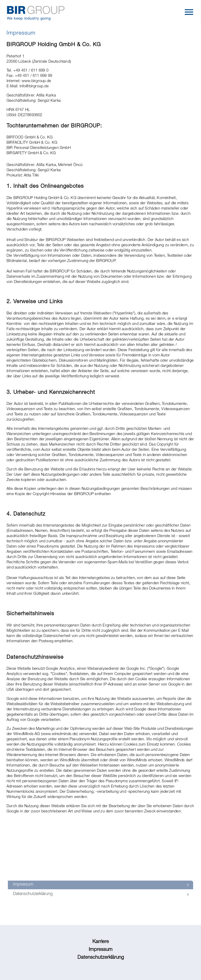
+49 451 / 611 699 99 (33, 76)
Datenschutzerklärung (33, 894)
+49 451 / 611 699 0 (31, 71)
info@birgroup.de (34, 87)
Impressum (23, 885)
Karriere (101, 942)
